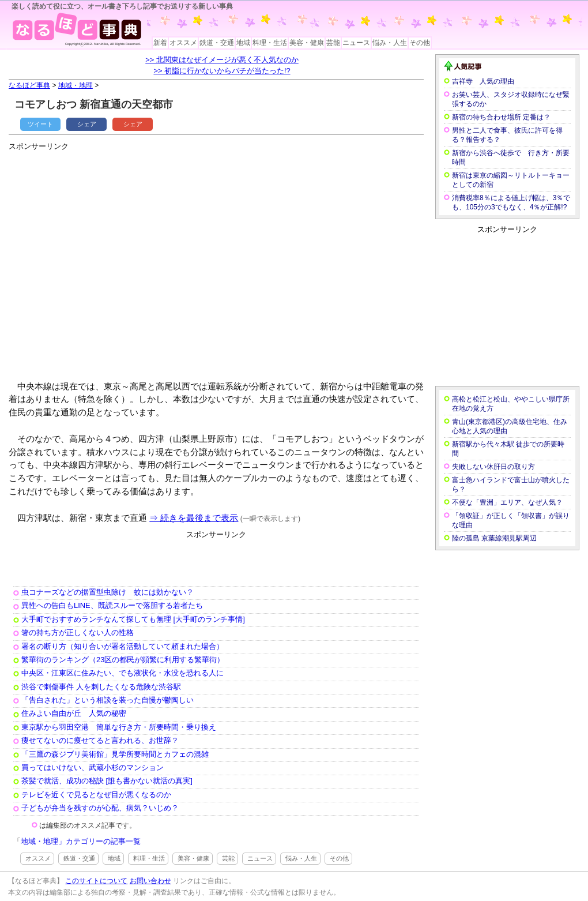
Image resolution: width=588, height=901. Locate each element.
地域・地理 (76, 85)
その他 (420, 43)
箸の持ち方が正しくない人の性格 (78, 632)
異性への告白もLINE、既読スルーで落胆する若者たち (112, 605)
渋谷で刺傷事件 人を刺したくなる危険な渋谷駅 (101, 687)
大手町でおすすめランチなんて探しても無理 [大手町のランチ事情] (133, 619)
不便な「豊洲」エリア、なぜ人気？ (507, 502)
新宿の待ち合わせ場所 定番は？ (501, 117)
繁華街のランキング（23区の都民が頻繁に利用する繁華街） (123, 660)
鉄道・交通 (217, 43)
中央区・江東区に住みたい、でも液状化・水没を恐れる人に (122, 673)
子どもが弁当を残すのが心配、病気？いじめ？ (100, 808)
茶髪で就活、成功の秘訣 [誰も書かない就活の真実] (107, 781)
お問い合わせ (150, 881)
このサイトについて (96, 881)
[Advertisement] (108, 261)
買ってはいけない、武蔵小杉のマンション (93, 767)
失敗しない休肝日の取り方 (493, 467)
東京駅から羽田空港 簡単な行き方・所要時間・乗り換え (119, 727)
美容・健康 (307, 43)
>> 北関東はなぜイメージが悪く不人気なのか (222, 60)
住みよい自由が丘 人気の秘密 (74, 713)
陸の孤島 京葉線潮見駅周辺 (494, 538)
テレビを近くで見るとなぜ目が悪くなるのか (96, 795)
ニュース (356, 43)
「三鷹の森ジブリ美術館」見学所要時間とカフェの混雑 (115, 754)
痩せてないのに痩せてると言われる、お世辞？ (100, 740)
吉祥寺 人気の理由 (483, 81)
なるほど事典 (29, 85)
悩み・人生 (390, 43)
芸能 (333, 43)
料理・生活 (270, 43)
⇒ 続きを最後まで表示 (194, 518)
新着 (160, 43)
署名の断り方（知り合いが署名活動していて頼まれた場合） (122, 646)
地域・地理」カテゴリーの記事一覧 (81, 841)
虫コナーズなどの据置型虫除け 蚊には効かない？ (108, 592)
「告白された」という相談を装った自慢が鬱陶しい (108, 700)
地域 (243, 43)
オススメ (183, 43)
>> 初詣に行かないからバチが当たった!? (222, 71)
